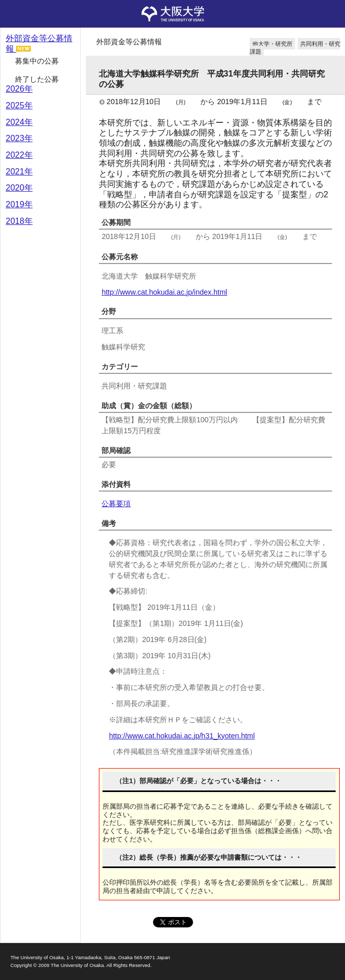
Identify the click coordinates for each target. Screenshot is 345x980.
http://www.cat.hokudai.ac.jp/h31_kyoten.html (182, 736)
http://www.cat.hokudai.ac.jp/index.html (164, 292)
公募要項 (116, 504)
